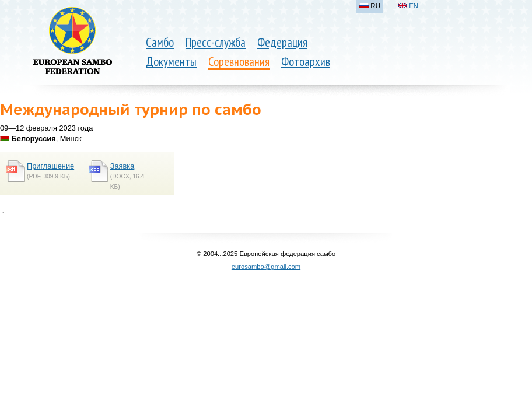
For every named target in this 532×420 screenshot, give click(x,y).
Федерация (282, 42)
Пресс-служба (216, 42)
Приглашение (50, 166)
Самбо (160, 42)
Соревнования (239, 62)
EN (414, 6)
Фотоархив (306, 62)
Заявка (123, 166)
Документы (171, 62)
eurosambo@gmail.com (266, 267)
